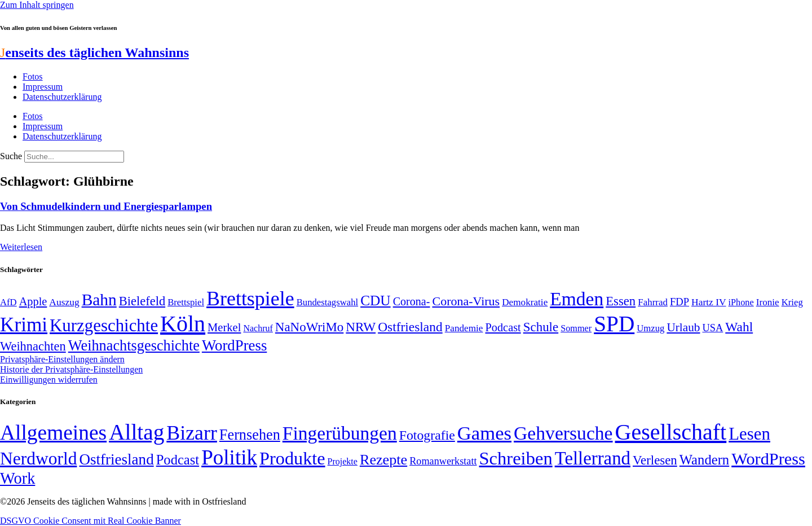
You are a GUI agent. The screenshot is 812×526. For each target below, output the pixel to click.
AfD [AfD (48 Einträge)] (8, 302)
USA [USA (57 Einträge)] (712, 328)
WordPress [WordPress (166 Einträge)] (768, 459)
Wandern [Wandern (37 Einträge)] (704, 460)
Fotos (33, 76)
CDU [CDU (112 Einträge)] (376, 300)
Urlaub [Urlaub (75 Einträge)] (683, 327)
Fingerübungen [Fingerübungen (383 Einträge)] (340, 433)
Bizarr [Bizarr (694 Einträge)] (192, 433)
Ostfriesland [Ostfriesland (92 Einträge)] (410, 327)
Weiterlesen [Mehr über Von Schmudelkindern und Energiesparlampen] (21, 247)
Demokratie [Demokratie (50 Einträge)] (525, 302)
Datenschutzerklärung (62, 97)
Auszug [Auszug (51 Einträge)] (64, 302)
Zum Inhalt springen (37, 5)
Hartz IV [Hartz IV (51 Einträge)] (709, 302)
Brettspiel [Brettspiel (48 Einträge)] (186, 302)
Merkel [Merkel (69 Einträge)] (224, 327)
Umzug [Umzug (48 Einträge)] (650, 328)
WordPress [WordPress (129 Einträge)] (234, 345)
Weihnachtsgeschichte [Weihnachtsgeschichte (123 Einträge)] (134, 346)
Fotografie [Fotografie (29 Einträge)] (427, 435)
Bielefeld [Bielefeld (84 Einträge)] (142, 301)
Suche (11, 156)
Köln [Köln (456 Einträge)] (183, 324)
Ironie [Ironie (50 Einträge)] (768, 302)
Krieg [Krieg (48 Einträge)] (792, 302)
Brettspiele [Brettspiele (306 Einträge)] (250, 299)
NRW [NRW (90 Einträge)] (361, 327)
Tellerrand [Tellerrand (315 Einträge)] (593, 458)
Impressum (43, 87)
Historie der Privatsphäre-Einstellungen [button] (71, 369)
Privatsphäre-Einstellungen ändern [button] (62, 359)
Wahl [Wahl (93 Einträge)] (739, 327)
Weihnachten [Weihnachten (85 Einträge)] (33, 346)
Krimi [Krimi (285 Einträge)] (24, 325)
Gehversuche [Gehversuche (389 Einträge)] (563, 433)
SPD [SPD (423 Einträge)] (614, 324)
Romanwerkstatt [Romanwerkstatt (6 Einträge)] (443, 461)
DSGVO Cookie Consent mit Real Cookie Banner (91, 521)
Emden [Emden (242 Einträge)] (577, 299)
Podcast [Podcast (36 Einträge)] (178, 460)
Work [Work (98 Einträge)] (17, 478)
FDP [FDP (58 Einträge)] (679, 302)
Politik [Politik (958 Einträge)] (229, 457)
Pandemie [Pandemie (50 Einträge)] (464, 328)
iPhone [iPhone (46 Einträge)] (741, 303)
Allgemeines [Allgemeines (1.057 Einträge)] (53, 433)
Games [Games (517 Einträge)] (484, 433)
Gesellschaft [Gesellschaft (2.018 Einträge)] (671, 432)
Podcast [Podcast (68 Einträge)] (503, 327)
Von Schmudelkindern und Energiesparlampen (106, 206)
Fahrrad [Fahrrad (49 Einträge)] (653, 302)
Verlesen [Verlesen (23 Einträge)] (655, 460)
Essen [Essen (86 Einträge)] (621, 301)
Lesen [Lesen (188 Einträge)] (749, 434)
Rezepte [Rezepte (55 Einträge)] (383, 460)
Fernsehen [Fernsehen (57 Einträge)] (250, 435)
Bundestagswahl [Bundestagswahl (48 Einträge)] (327, 302)
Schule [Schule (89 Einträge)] (541, 327)
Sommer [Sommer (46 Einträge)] (576, 328)
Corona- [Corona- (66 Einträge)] (412, 301)
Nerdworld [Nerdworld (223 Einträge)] (38, 459)
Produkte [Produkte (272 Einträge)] (292, 458)
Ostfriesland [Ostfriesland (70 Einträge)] (116, 459)
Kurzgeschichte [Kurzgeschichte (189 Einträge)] (104, 325)
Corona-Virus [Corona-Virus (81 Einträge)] (466, 301)
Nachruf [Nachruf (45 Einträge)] (258, 328)
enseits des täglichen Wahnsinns (94, 52)
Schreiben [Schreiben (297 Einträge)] (516, 458)
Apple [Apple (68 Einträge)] (33, 301)
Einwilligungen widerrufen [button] (49, 380)
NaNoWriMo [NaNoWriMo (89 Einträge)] (309, 327)
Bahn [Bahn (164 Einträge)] (99, 300)
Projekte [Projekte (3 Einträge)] (343, 461)
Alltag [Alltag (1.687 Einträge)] (136, 432)
